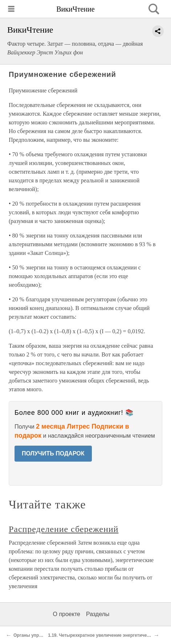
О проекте (67, 614)
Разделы (98, 614)
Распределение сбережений (64, 529)
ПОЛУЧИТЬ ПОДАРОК (53, 453)
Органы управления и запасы (46, 635)
